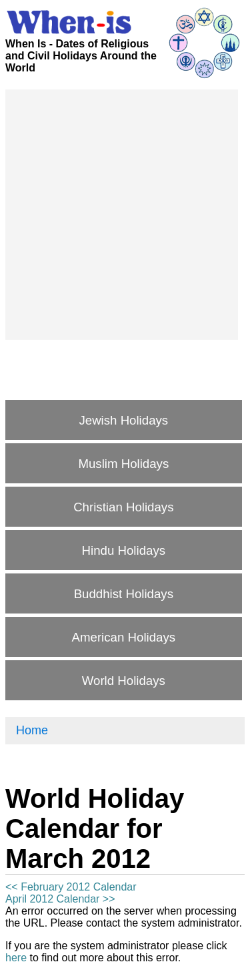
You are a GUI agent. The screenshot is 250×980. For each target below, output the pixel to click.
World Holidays (124, 681)
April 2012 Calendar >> (60, 899)
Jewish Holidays (123, 420)
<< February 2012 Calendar (71, 887)
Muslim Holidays (123, 464)
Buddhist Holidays (124, 594)
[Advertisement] (125, 215)
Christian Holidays (123, 507)
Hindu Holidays (124, 550)
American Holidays (124, 637)
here (16, 958)
